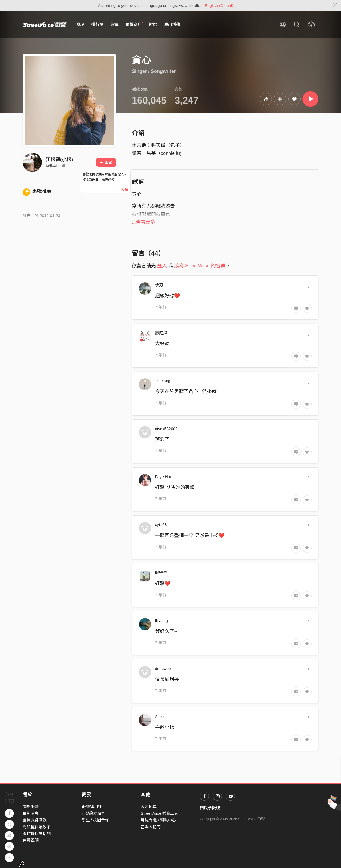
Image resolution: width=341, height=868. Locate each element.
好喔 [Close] (125, 189)
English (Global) (219, 5)
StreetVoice (45, 24)
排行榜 (97, 24)
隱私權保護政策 (37, 827)
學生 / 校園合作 (96, 820)
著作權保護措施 (37, 834)
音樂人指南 (151, 827)
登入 (162, 266)
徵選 (153, 24)
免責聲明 (31, 840)
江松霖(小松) (59, 159)
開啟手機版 (210, 808)
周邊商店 (135, 24)
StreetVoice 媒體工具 (159, 813)
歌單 (115, 24)
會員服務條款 (35, 820)
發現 (80, 24)
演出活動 (172, 24)
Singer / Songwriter (154, 71)
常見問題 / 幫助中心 (158, 820)
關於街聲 (31, 807)
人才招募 (149, 807)
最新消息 (31, 813)
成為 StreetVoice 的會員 (200, 266)
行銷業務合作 (94, 813)
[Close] (335, 6)
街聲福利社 (92, 807)
